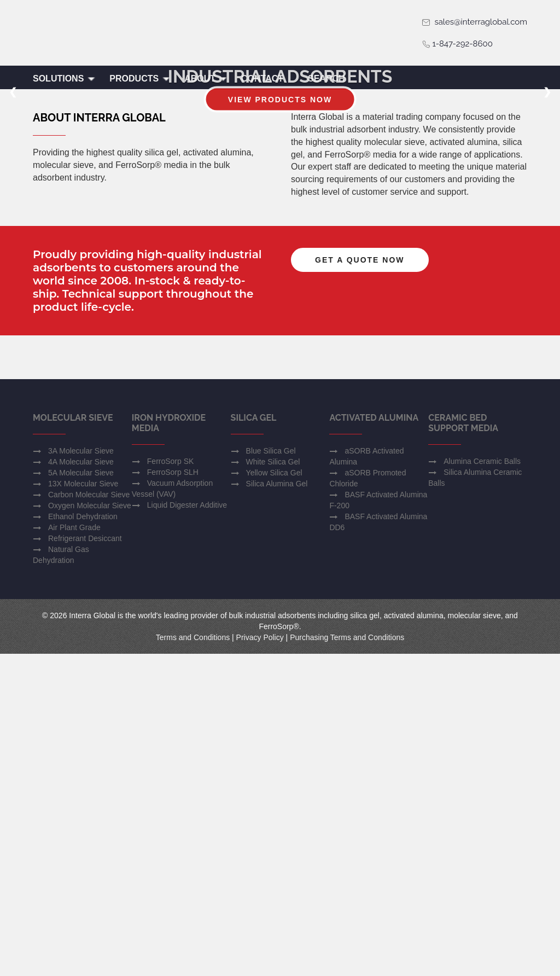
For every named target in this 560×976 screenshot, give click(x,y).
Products (140, 79)
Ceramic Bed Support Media (463, 745)
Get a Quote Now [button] (360, 483)
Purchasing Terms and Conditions (347, 960)
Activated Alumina (374, 740)
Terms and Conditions (193, 960)
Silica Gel (254, 740)
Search (326, 79)
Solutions (64, 79)
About (206, 79)
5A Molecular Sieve (81, 795)
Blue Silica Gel (271, 773)
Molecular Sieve (73, 740)
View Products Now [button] (280, 189)
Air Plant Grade (74, 850)
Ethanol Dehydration (83, 839)
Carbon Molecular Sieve (89, 817)
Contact (262, 79)
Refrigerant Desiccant (85, 861)
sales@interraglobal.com (474, 22)
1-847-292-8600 (457, 44)
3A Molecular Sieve (81, 773)
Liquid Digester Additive (187, 827)
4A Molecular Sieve (81, 784)
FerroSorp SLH (173, 794)
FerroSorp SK (171, 783)
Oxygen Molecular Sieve (90, 828)
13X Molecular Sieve (83, 806)
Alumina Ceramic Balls (482, 783)
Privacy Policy (260, 960)
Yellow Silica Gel (274, 795)
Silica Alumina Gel (277, 806)
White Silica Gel (273, 784)
